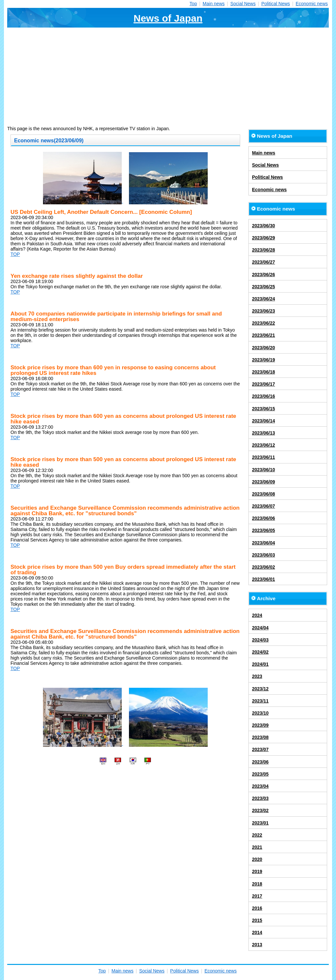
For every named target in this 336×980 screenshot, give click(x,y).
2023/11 (260, 701)
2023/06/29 (263, 238)
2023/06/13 (263, 433)
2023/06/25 (263, 287)
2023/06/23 (263, 311)
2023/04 (260, 786)
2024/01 (260, 664)
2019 (257, 871)
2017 (257, 896)
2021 (257, 847)
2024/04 (260, 628)
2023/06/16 (263, 396)
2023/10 (260, 713)
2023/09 (260, 725)
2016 (257, 908)
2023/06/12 (263, 445)
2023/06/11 (263, 457)
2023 (257, 676)
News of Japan (168, 18)
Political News (275, 4)
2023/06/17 (263, 384)
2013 (257, 945)
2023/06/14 (263, 421)
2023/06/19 (263, 360)
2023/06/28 (263, 250)
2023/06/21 (263, 335)
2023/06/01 (263, 579)
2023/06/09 (263, 482)
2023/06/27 (263, 262)
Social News (243, 4)
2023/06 (260, 762)
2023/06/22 (263, 323)
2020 (257, 859)
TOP (15, 254)
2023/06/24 (263, 299)
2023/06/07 (263, 506)
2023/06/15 (263, 409)
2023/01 (260, 823)
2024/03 (260, 640)
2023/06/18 (263, 372)
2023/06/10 (263, 470)
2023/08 (260, 737)
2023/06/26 (263, 275)
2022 (257, 835)
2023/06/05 (263, 530)
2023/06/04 (263, 543)
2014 (257, 932)
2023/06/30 (263, 226)
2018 (257, 884)
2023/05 (260, 774)
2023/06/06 (263, 518)
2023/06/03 (263, 555)
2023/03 (260, 798)
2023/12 (260, 689)
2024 (257, 615)
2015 (257, 920)
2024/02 (260, 652)
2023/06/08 (263, 494)
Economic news (312, 4)
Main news (214, 4)
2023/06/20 (263, 348)
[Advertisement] (168, 77)
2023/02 (260, 810)
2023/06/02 (263, 567)
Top (193, 4)
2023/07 (260, 749)
